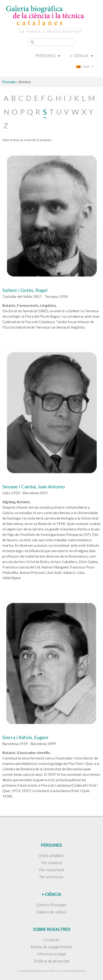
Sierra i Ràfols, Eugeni (25, 737)
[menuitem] (85, 67)
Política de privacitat (51, 961)
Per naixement (52, 870)
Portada (9, 82)
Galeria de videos (52, 912)
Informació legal (52, 954)
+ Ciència (82, 56)
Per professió (51, 877)
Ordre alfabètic (52, 856)
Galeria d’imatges (51, 905)
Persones (48, 56)
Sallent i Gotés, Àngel (25, 290)
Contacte (51, 940)
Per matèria (52, 863)
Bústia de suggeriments (52, 947)
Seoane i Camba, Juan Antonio (34, 486)
